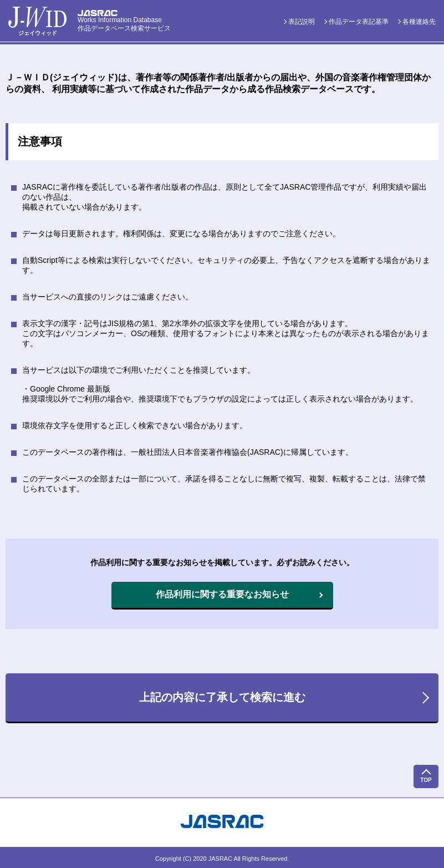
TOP (426, 780)
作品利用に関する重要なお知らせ (222, 594)
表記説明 (302, 22)
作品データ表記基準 (359, 22)
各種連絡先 (419, 22)
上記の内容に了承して (222, 697)
